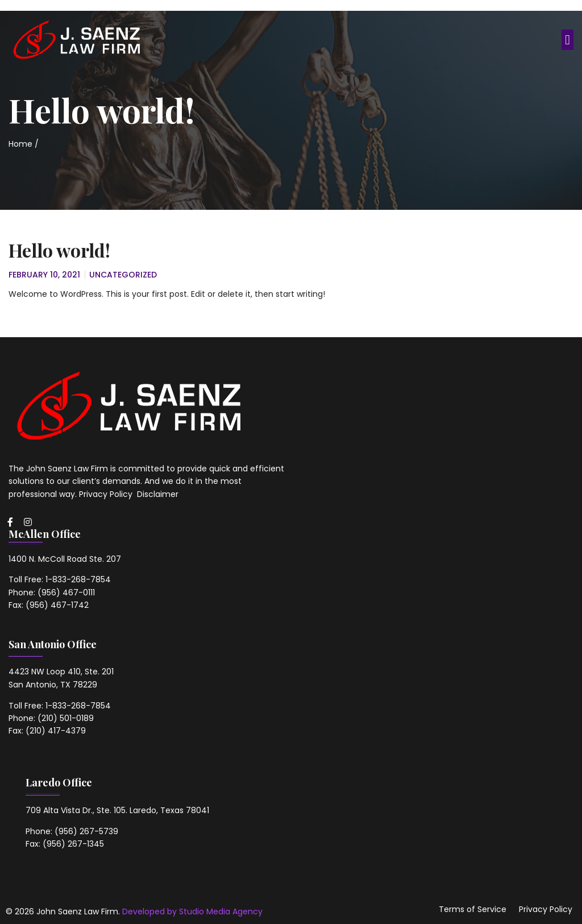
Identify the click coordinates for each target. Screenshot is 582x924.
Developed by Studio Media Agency (192, 911)
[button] (568, 40)
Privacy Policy (107, 494)
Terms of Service (473, 909)
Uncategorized (123, 275)
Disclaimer (158, 494)
